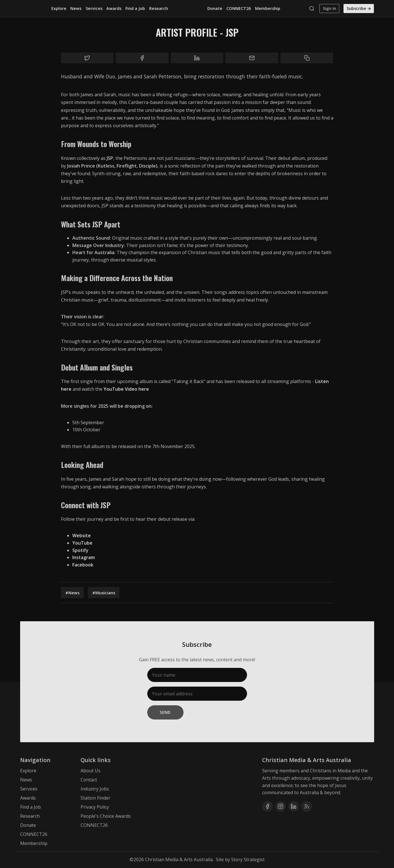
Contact (89, 780)
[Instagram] (281, 806)
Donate (215, 8)
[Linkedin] (294, 806)
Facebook (83, 565)
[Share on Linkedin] (197, 58)
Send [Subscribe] (165, 712)
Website (82, 536)
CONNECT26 (239, 8)
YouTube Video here (126, 389)
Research (159, 8)
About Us (90, 771)
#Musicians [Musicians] (104, 593)
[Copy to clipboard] (307, 58)
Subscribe (359, 8)
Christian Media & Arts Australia (179, 859)
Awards (114, 8)
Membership (268, 8)
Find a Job (135, 8)
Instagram (84, 557)
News (76, 8)
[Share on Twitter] (87, 58)
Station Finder (95, 798)
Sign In (329, 8)
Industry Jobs (95, 789)
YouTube (82, 543)
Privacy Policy (95, 807)
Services (94, 8)
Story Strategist (248, 859)
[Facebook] (267, 806)
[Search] (313, 9)
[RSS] (307, 806)
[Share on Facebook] (142, 58)
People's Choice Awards (106, 816)
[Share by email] (252, 58)
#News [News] (72, 593)
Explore (59, 8)
